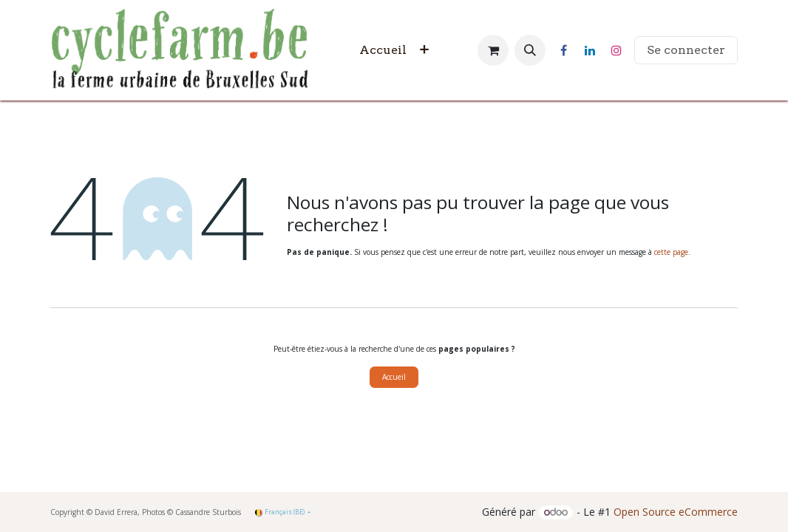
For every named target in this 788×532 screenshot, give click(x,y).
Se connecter (686, 50)
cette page (671, 252)
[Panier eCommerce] (493, 50)
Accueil (394, 377)
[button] (530, 50)
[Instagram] (617, 50)
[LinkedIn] (590, 50)
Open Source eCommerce (676, 512)
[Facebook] (563, 50)
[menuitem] (383, 50)
